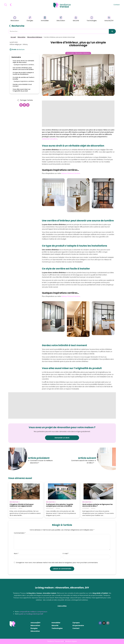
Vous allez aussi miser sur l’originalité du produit (22, 90)
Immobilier (45, 19)
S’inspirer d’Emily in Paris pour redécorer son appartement (22, 505)
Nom (16, 554)
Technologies (92, 19)
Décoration (61, 19)
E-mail (66, 554)
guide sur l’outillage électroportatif (31, 614)
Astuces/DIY (109, 19)
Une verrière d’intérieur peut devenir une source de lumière (23, 69)
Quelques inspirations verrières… (24, 65)
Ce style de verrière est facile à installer (23, 78)
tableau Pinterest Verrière (71, 173)
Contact (117, 5)
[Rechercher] (112, 31)
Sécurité (76, 19)
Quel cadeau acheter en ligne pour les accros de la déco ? (97, 505)
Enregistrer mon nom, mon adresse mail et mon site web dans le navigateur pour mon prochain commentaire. (56, 563)
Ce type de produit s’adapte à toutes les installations (23, 73)
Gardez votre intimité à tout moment (22, 85)
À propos (76, 623)
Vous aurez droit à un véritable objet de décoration (23, 62)
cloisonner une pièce (50, 139)
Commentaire (20, 533)
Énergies (30, 19)
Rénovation (15, 19)
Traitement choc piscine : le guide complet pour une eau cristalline (59, 505)
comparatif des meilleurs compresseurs (33, 612)
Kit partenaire (78, 625)
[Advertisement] (78, 114)
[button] (21, 105)
